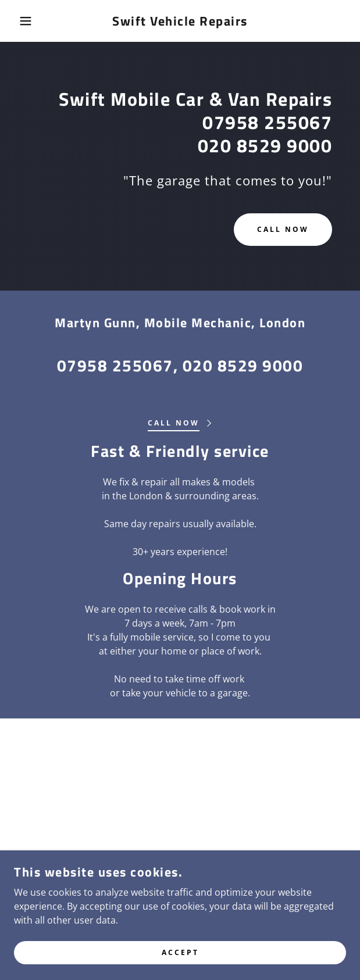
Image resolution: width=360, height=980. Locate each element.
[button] (24, 21)
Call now (283, 229)
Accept (180, 968)
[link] (180, 21)
